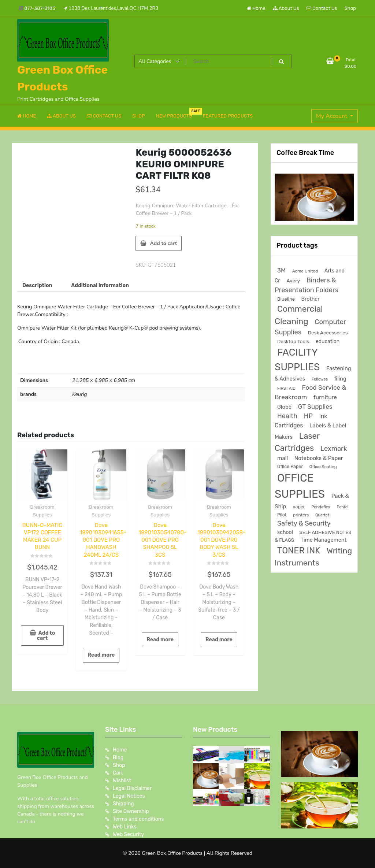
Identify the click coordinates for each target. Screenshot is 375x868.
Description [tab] (37, 285)
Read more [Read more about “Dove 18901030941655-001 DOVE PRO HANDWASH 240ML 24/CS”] (101, 655)
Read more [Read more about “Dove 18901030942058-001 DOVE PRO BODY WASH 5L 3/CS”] (219, 640)
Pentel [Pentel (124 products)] (342, 507)
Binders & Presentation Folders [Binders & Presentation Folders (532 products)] (307, 285)
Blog (118, 758)
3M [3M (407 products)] (281, 270)
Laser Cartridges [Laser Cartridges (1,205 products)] (297, 442)
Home (256, 8)
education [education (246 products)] (328, 342)
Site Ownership (131, 811)
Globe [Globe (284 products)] (284, 407)
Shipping (123, 804)
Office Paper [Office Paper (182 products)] (290, 466)
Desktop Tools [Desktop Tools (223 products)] (293, 341)
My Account (332, 116)
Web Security (128, 834)
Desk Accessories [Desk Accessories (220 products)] (328, 333)
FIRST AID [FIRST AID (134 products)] (286, 388)
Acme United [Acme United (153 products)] (305, 271)
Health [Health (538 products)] (287, 416)
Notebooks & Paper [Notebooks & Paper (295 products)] (319, 458)
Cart (118, 773)
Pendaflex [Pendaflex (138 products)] (321, 507)
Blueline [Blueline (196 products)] (286, 299)
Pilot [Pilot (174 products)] (282, 515)
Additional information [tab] (100, 285)
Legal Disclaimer (132, 788)
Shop (350, 8)
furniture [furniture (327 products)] (325, 397)
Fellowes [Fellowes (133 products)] (320, 379)
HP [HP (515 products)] (308, 416)
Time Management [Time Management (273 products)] (324, 540)
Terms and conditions (138, 819)
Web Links (125, 827)
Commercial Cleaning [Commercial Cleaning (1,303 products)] (299, 315)
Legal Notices (129, 796)
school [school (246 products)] (285, 532)
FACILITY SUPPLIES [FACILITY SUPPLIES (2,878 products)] (297, 360)
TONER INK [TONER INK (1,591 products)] (299, 550)
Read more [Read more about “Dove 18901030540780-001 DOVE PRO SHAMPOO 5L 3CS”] (160, 640)
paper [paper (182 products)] (299, 507)
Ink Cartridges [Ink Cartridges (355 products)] (301, 421)
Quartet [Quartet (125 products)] (322, 515)
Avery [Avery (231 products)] (293, 281)
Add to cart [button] (46, 636)
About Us (286, 8)
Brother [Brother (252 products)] (311, 299)
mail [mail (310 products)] (283, 458)
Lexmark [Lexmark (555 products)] (334, 449)
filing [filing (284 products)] (340, 379)
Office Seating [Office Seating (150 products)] (323, 467)
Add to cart (163, 243)
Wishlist (122, 781)
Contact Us (322, 8)
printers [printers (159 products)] (301, 515)
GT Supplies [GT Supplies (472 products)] (315, 407)
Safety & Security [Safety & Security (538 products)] (304, 523)
